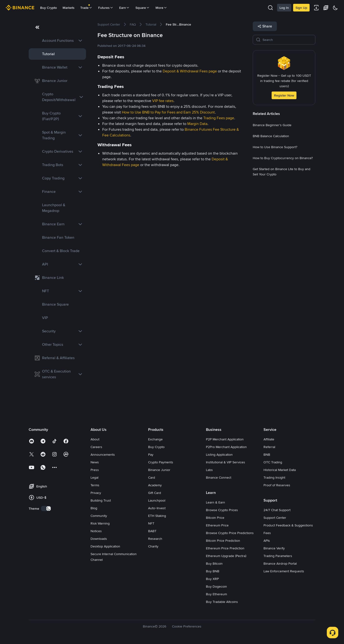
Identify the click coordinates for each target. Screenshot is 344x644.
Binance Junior (159, 470)
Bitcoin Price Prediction (223, 541)
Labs (209, 470)
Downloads (99, 539)
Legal (94, 477)
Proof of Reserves (277, 485)
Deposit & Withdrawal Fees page (190, 71)
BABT (152, 531)
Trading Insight (274, 477)
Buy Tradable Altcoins (222, 602)
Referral (269, 447)
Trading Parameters (278, 556)
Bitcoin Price (215, 518)
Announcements (103, 455)
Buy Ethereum (216, 594)
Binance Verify (274, 548)
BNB (267, 455)
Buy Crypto (48, 8)
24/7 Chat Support (277, 510)
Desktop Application (105, 546)
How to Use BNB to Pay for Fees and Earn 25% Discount (168, 112)
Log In (284, 8)
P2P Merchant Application (225, 439)
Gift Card (155, 493)
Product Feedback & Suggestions (288, 525)
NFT (151, 523)
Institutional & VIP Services (226, 462)
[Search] (287, 40)
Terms (95, 485)
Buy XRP (212, 579)
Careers (96, 447)
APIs (267, 541)
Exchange (155, 439)
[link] (57, 41)
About (95, 439)
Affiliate (269, 439)
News (95, 462)
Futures (106, 8)
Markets (69, 8)
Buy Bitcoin (214, 563)
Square (143, 8)
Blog (94, 508)
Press (95, 470)
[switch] (46, 509)
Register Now (284, 95)
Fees (267, 533)
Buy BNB (213, 571)
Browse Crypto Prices (222, 510)
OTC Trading (273, 462)
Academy (155, 485)
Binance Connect (219, 477)
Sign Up (301, 8)
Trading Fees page (219, 118)
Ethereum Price (217, 525)
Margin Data (197, 124)
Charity (153, 546)
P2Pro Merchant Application (226, 447)
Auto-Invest (157, 508)
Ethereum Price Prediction (225, 548)
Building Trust (101, 500)
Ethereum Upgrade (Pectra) (226, 556)
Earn (124, 8)
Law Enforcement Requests (284, 571)
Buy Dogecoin (216, 586)
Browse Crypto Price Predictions (230, 533)
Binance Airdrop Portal (280, 563)
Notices (96, 531)
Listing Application (219, 455)
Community (99, 516)
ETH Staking (157, 516)
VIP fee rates (163, 101)
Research (155, 539)
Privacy (96, 493)
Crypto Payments (161, 462)
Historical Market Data (280, 470)
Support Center (275, 518)
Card (152, 477)
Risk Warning (100, 523)
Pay (151, 455)
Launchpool (157, 500)
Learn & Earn (215, 502)
